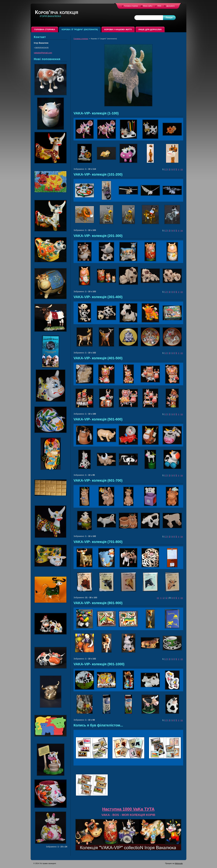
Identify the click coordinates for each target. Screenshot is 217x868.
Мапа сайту (148, 6)
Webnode (179, 863)
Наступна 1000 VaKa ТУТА (128, 809)
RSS (160, 6)
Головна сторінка (81, 39)
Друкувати (170, 6)
